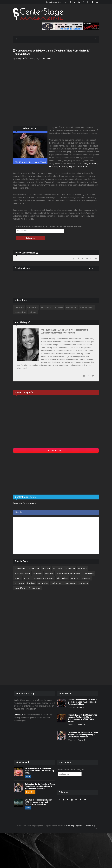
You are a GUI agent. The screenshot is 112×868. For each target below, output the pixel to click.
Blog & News (30, 792)
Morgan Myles (43, 583)
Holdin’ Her (75, 578)
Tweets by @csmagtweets (25, 503)
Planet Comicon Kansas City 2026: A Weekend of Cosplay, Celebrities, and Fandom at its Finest (83, 702)
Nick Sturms (84, 583)
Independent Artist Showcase (44, 578)
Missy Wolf (21, 58)
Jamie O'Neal (19, 307)
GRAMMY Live (70, 568)
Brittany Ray (67, 167)
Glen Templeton (63, 578)
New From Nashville (87, 307)
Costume (18, 578)
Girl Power (33, 312)
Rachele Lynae (55, 167)
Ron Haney (49, 573)
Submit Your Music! (56, 450)
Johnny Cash (89, 573)
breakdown (31, 583)
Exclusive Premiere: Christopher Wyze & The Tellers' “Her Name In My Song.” (40, 771)
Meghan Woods (91, 164)
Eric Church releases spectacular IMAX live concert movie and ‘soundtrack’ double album (38, 802)
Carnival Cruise (34, 568)
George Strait (38, 573)
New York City (19, 583)
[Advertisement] (32, 473)
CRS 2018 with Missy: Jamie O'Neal (30, 162)
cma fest (27, 578)
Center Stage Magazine (74, 826)
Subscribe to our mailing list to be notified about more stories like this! (49, 226)
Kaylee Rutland (83, 167)
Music (28, 776)
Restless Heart (56, 583)
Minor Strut (46, 568)
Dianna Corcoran (70, 583)
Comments (47, 58)
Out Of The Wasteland (22, 573)
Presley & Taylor (20, 588)
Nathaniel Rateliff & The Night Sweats (69, 573)
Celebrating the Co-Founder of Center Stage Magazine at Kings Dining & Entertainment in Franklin (83, 735)
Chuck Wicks (58, 568)
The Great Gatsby (35, 588)
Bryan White (82, 568)
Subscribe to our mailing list (71, 770)
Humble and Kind (20, 312)
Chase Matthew (20, 568)
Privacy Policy (90, 826)
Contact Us (19, 715)
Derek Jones (86, 578)
